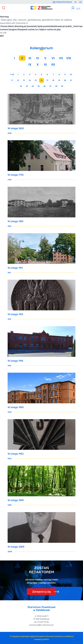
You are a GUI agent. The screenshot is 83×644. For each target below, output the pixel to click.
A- (76, 2)
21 (71, 80)
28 (56, 86)
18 (53, 80)
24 (33, 86)
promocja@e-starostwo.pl (41, 625)
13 (24, 80)
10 (71, 74)
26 (44, 86)
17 (47, 80)
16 (41, 80)
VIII (69, 58)
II (22, 58)
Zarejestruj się (41, 592)
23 (27, 86)
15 (36, 80)
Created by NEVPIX (41, 639)
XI (45, 64)
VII (61, 58)
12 (18, 80)
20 (65, 80)
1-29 (12, 74)
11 (12, 80)
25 (39, 86)
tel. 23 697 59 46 (41, 622)
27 (50, 86)
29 (62, 86)
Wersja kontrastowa (62, 2)
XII (53, 64)
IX (30, 64)
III (30, 58)
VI (53, 58)
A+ (81, 2)
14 (30, 80)
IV (38, 58)
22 (21, 86)
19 (59, 80)
